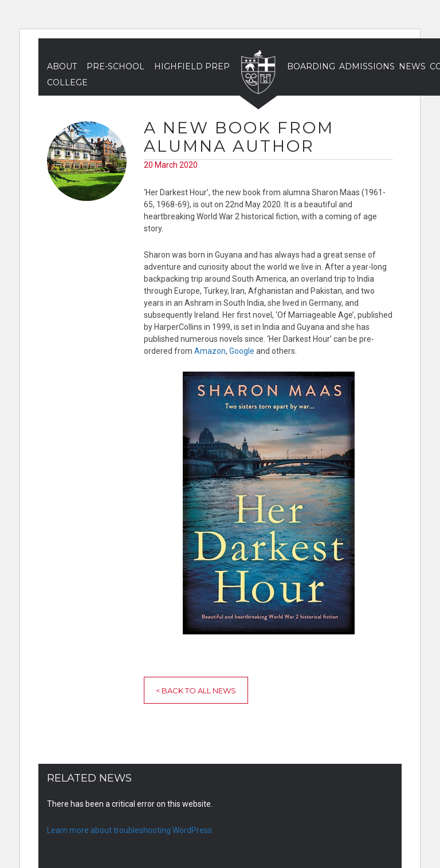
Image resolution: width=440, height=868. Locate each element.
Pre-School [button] (115, 66)
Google (242, 351)
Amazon (210, 351)
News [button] (412, 66)
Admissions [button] (367, 66)
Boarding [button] (311, 66)
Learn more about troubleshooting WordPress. (130, 830)
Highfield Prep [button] (192, 66)
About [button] (62, 66)
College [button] (67, 82)
